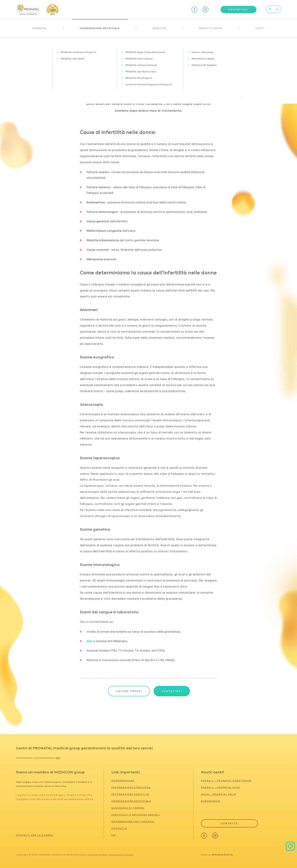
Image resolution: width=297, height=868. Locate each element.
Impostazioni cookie (121, 855)
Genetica (159, 28)
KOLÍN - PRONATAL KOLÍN (219, 794)
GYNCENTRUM (211, 801)
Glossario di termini (128, 808)
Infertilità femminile (36, 46)
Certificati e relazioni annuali (136, 815)
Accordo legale (98, 855)
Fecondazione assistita (130, 794)
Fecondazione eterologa (131, 787)
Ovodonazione (123, 781)
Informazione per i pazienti (133, 822)
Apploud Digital (223, 855)
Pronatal (40, 28)
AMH (89, 641)
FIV (114, 835)
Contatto (119, 828)
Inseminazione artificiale (100, 28)
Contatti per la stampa (35, 835)
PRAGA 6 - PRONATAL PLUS (220, 787)
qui (58, 758)
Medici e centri (211, 28)
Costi (260, 28)
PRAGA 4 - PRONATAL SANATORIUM (226, 781)
